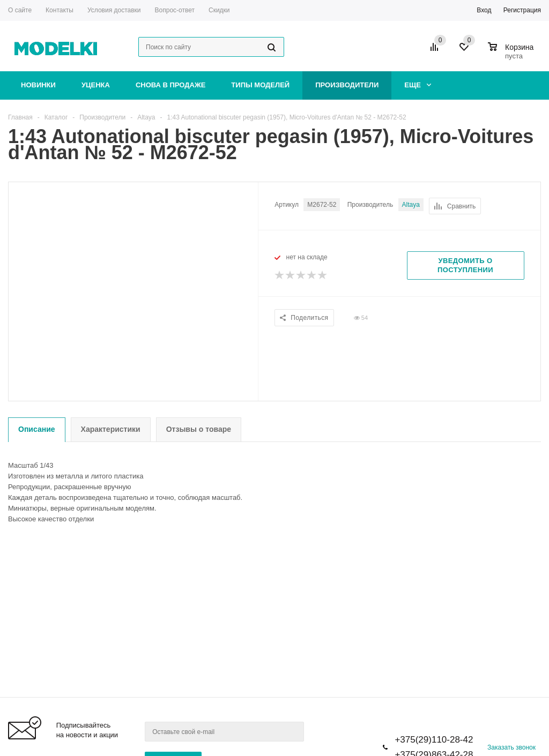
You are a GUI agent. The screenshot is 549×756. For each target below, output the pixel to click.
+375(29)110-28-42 (434, 740)
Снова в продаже (170, 85)
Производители (347, 85)
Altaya (411, 205)
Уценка (96, 85)
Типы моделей (260, 85)
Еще (418, 85)
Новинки (38, 85)
